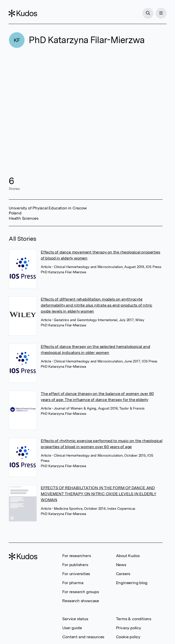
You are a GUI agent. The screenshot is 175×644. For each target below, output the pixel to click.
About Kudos (128, 556)
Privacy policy (128, 628)
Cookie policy (128, 637)
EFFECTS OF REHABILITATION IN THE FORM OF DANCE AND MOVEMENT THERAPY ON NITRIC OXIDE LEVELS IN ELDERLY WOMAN (98, 494)
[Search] (148, 13)
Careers (123, 574)
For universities (76, 574)
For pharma (73, 583)
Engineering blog (132, 583)
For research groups (80, 592)
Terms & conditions (134, 619)
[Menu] (161, 13)
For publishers (75, 565)
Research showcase (81, 601)
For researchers (76, 556)
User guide (72, 628)
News (121, 565)
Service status (75, 619)
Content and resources (83, 637)
